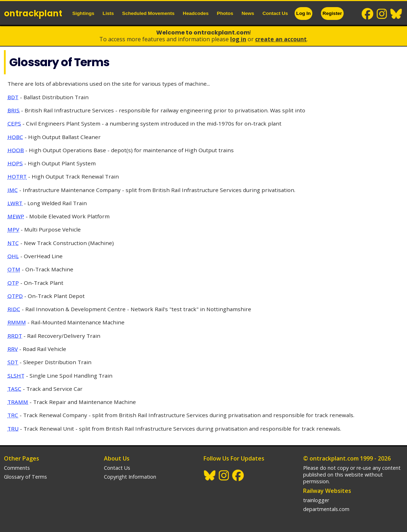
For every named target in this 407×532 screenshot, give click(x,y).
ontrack (33, 13)
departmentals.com (326, 509)
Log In (304, 13)
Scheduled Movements (148, 13)
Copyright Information (130, 477)
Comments (17, 468)
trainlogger (316, 500)
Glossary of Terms (25, 477)
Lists (108, 13)
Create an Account (281, 39)
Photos (225, 13)
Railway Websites (327, 491)
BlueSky (396, 14)
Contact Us (275, 13)
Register (332, 13)
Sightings (83, 13)
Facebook (368, 14)
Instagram (382, 14)
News (248, 13)
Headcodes (196, 13)
